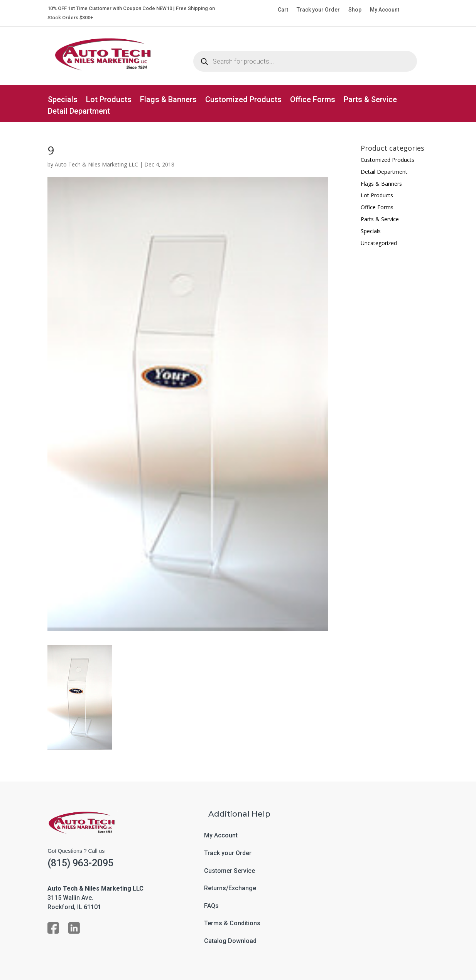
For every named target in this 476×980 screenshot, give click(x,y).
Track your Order (318, 10)
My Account (385, 10)
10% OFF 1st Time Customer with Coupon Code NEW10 (110, 8)
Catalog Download (230, 941)
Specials (63, 100)
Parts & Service (370, 100)
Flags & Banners (168, 100)
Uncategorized (379, 243)
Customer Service (230, 871)
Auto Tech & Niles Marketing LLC (96, 164)
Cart (283, 10)
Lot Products (109, 100)
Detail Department (79, 112)
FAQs (211, 906)
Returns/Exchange (230, 888)
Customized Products (243, 100)
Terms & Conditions (232, 923)
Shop (355, 10)
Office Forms (313, 100)
